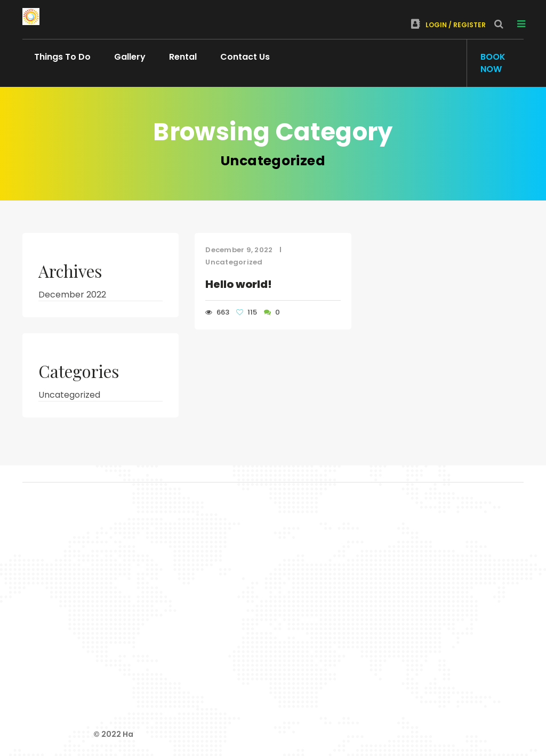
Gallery (130, 57)
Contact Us (245, 57)
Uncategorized (234, 262)
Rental (183, 57)
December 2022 (72, 295)
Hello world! (239, 284)
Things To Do (62, 57)
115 (247, 312)
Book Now (493, 63)
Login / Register (448, 25)
